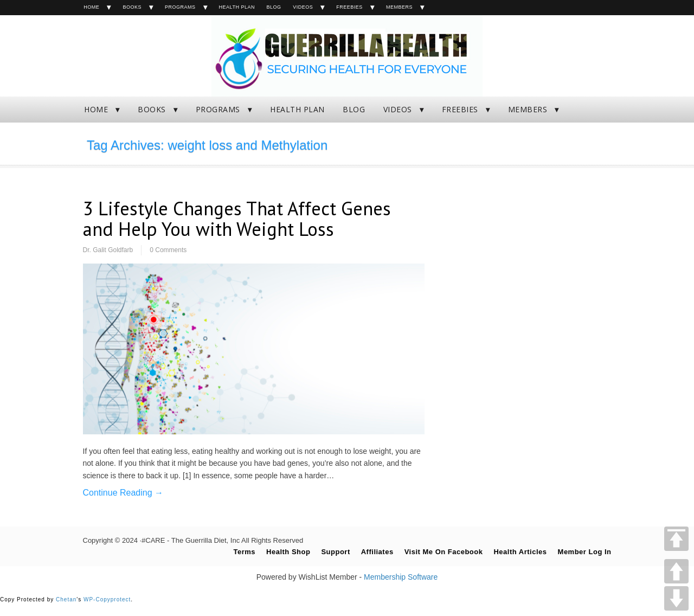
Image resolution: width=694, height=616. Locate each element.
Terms (244, 552)
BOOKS (132, 7)
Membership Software (401, 577)
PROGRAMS (180, 7)
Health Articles (520, 552)
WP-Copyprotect (107, 599)
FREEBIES (349, 7)
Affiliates (377, 552)
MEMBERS (399, 7)
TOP (676, 539)
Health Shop (288, 552)
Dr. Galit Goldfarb (108, 250)
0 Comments (168, 250)
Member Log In (585, 552)
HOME (91, 7)
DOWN (676, 598)
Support (335, 552)
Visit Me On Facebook (444, 552)
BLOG (274, 7)
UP (676, 571)
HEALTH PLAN (237, 7)
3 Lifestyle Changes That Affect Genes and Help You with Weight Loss (237, 219)
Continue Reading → (123, 493)
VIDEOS (303, 7)
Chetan (66, 599)
